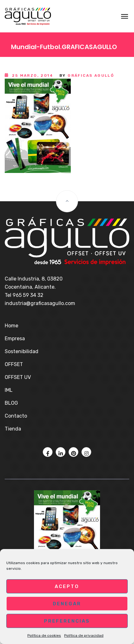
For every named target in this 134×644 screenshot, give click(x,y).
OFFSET (14, 364)
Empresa (15, 339)
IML (9, 390)
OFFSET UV (18, 377)
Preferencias (67, 621)
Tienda (13, 429)
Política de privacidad (84, 636)
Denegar (67, 604)
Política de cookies (44, 636)
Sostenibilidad (22, 351)
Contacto (16, 416)
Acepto (67, 586)
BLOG (11, 403)
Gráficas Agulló (91, 75)
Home (11, 326)
